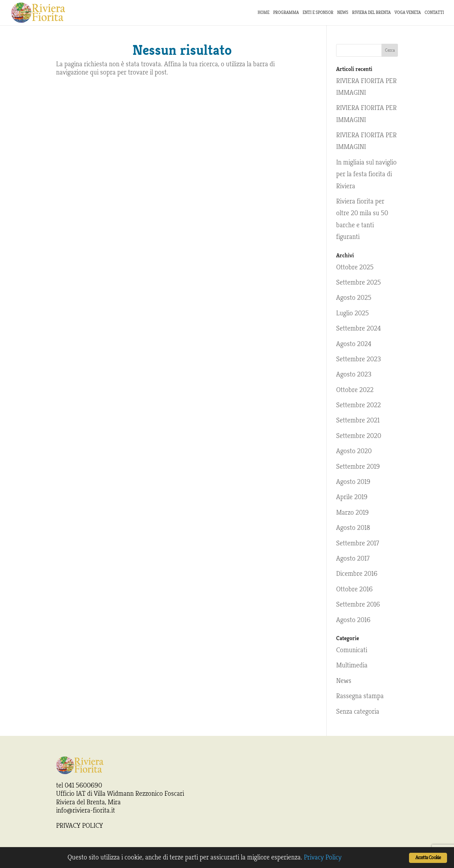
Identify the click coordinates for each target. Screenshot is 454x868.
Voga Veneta (408, 13)
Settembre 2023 (358, 359)
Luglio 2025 (352, 313)
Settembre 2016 (358, 604)
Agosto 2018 (353, 528)
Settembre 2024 (358, 328)
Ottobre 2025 (355, 267)
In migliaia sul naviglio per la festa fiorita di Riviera (366, 174)
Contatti (434, 13)
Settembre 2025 (358, 282)
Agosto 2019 (353, 482)
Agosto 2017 (353, 558)
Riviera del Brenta (371, 13)
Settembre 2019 (358, 466)
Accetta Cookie (428, 858)
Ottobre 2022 (355, 390)
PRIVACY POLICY (80, 826)
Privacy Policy (323, 857)
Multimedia (352, 665)
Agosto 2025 (354, 298)
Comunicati (352, 650)
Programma (286, 13)
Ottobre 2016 (354, 589)
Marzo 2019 (352, 512)
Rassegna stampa (360, 696)
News (344, 681)
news (343, 13)
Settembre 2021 (358, 420)
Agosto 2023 (354, 374)
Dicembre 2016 (357, 574)
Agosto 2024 (354, 344)
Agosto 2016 (353, 620)
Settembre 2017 (358, 543)
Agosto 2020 (354, 451)
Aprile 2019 (352, 497)
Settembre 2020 (359, 436)
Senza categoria (358, 711)
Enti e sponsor (318, 13)
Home (263, 13)
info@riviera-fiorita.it (86, 810)
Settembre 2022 (358, 405)
